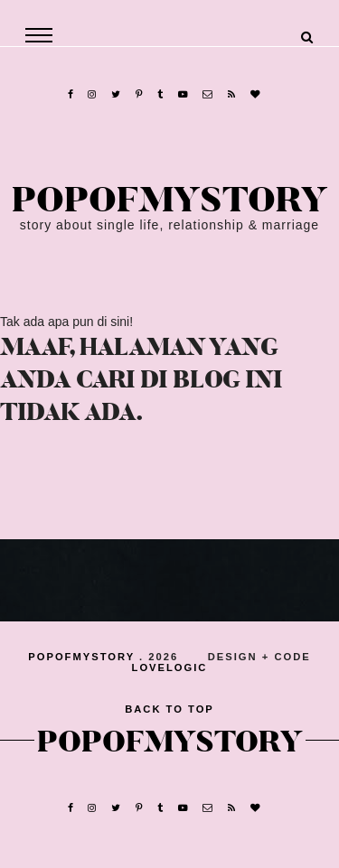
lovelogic (170, 667)
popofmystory (170, 201)
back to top (169, 709)
